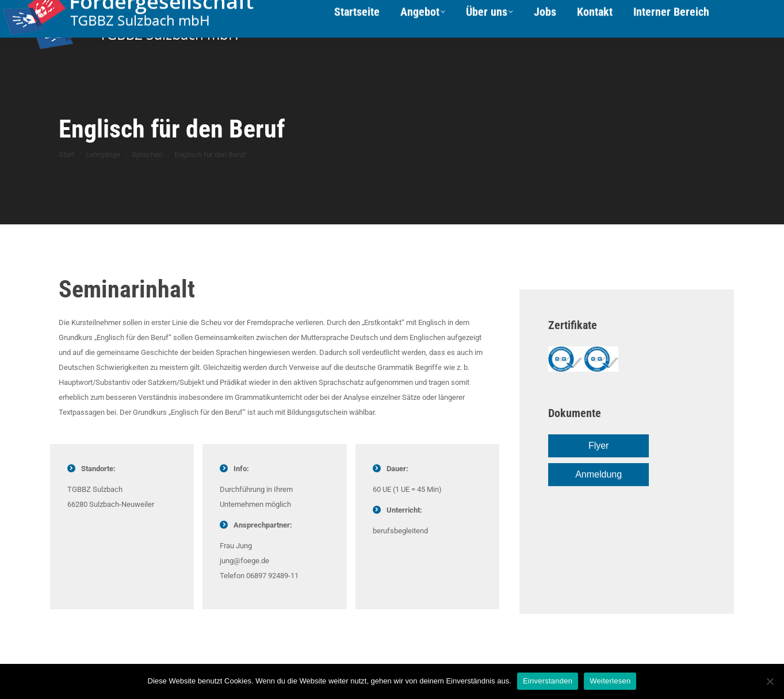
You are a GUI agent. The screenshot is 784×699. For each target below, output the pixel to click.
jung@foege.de (244, 561)
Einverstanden (548, 681)
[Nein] (770, 681)
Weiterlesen (610, 681)
